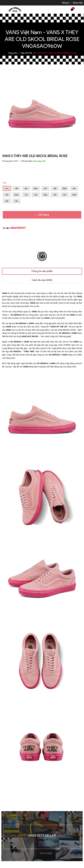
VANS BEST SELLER (42, 835)
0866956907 (18, 228)
